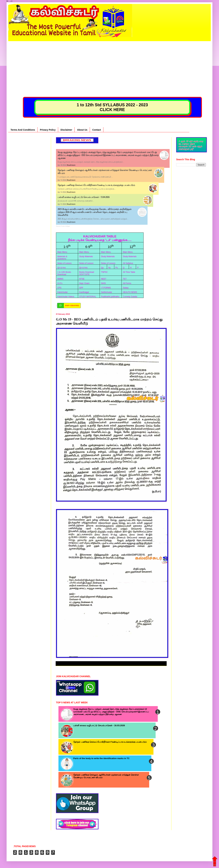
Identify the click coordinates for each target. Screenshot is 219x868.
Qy (102, 268)
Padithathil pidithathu (110, 297)
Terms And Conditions (23, 130)
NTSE (82, 279)
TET (125, 279)
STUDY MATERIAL (88, 297)
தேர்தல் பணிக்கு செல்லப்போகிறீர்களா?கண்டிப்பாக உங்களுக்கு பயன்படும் (96, 185)
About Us (82, 130)
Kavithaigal (84, 292)
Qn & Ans (62, 268)
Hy (109, 268)
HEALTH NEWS (130, 292)
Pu (117, 268)
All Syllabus (128, 263)
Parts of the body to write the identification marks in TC (101, 758)
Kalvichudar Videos (66, 297)
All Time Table (129, 272)
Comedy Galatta (130, 297)
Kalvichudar (62, 292)
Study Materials (86, 256)
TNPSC (104, 272)
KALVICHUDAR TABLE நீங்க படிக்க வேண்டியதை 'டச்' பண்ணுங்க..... (100, 238)
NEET (104, 279)
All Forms (127, 283)
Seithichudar (107, 292)
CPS (59, 288)
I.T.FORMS (106, 288)
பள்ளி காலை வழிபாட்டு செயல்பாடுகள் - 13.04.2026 (84, 197)
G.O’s (60, 283)
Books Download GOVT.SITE (87, 273)
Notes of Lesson (64, 263)
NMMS (60, 279)
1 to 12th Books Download (64, 273)
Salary (126, 288)
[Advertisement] (109, 64)
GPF (81, 288)
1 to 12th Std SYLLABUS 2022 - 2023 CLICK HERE (112, 107)
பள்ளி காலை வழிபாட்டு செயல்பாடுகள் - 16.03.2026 (99, 725)
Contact (97, 130)
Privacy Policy (48, 130)
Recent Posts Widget (63, 226)
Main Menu (62, 252)
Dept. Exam (84, 283)
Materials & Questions (62, 258)
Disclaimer (66, 130)
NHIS (103, 283)
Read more (71, 165)
